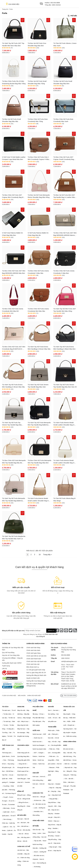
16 (40, 555)
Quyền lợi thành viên (33, 678)
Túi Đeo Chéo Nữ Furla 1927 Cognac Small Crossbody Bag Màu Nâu (64, 158)
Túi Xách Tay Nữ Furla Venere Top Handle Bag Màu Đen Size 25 (65, 386)
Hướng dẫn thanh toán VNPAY (12, 663)
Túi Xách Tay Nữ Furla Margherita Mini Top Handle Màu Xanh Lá (14, 537)
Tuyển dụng (6, 666)
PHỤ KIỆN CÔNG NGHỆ (38, 708)
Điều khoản (22, 696)
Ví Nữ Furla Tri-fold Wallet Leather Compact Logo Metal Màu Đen (14, 158)
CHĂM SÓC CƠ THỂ (24, 846)
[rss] (75, 630)
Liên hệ (4, 669)
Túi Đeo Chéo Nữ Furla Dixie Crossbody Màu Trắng (38, 120)
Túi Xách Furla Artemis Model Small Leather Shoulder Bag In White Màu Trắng (64, 462)
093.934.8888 (55, 3)
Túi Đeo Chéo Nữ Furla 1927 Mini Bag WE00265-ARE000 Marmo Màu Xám (65, 234)
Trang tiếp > (47, 555)
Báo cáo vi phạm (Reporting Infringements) (35, 685)
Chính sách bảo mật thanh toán (37, 661)
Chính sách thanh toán (34, 659)
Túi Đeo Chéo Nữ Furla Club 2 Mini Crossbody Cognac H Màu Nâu (38, 158)
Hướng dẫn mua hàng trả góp (36, 681)
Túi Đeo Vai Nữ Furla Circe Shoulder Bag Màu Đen (37, 44)
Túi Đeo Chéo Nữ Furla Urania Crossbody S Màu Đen (64, 272)
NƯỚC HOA (36, 730)
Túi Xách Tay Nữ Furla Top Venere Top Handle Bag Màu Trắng (12, 424)
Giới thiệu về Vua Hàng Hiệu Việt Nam (13, 649)
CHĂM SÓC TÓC (38, 793)
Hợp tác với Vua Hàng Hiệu (11, 655)
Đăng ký (51, 631)
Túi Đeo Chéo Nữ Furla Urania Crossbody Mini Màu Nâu (38, 310)
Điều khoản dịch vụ (33, 667)
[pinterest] (66, 630)
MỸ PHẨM (36, 826)
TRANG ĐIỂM (52, 727)
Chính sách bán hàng (33, 648)
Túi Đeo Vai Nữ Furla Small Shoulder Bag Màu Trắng (37, 82)
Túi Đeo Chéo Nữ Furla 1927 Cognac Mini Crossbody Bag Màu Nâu (14, 196)
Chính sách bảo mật (33, 664)
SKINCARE (21, 707)
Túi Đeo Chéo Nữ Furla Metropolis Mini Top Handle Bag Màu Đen (39, 462)
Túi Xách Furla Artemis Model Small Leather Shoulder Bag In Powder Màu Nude (38, 500)
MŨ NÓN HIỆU (22, 815)
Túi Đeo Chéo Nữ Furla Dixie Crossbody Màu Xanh (63, 120)
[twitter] (71, 630)
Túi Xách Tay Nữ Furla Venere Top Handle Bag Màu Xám (38, 386)
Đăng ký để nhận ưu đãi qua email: (12, 631)
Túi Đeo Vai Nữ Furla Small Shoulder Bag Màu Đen (63, 82)
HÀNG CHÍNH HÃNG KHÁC (70, 743)
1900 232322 (56, 5)
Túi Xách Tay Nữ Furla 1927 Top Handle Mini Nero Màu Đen (13, 44)
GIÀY (50, 780)
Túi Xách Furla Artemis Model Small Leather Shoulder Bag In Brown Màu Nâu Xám (64, 424)
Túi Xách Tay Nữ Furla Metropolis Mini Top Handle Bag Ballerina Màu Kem (14, 500)
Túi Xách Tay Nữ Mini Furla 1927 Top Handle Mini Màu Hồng (65, 310)
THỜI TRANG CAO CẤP (8, 747)
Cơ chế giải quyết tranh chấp (36, 670)
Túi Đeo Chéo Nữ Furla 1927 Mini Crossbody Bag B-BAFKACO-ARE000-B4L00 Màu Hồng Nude (14, 348)
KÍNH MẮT (36, 773)
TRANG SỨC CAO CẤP (69, 708)
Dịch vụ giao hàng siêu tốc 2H (36, 673)
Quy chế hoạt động (8, 652)
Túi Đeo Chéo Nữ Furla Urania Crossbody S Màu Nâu (38, 272)
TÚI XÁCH (5, 707)
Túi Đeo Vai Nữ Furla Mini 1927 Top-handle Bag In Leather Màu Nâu (64, 196)
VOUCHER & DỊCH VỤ (23, 747)
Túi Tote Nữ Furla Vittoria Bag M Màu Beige (64, 499)
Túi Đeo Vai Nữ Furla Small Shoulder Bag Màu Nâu (11, 120)
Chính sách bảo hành (33, 650)
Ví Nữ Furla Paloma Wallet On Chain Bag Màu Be (38, 234)
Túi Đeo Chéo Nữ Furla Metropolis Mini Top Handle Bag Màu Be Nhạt (14, 462)
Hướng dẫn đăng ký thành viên (36, 675)
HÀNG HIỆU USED (38, 821)
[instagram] (62, 630)
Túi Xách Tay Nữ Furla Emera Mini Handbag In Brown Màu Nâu (39, 348)
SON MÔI (51, 707)
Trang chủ (5, 9)
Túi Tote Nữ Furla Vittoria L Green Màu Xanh (65, 44)
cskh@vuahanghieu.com (69, 661)
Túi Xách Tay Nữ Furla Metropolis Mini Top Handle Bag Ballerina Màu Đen (39, 424)
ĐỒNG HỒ (21, 791)
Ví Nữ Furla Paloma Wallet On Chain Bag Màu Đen (12, 234)
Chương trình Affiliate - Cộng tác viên (12, 659)
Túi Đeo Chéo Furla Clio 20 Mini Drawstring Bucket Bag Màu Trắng (14, 82)
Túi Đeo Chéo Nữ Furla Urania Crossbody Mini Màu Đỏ (13, 310)
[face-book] (57, 630)
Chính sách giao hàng (33, 653)
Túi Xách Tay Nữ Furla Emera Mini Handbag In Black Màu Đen (64, 348)
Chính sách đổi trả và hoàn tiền (36, 656)
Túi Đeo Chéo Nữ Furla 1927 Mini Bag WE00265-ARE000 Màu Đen (14, 272)
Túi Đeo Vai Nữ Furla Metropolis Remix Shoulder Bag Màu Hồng (39, 196)
